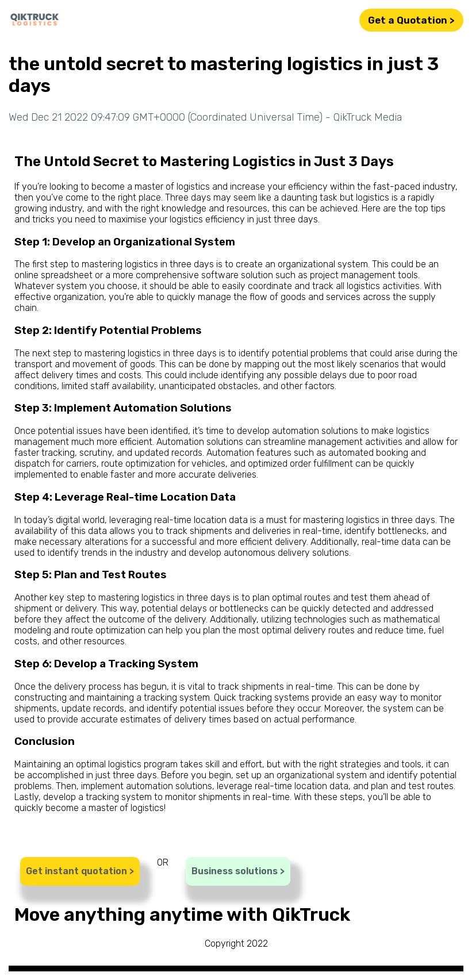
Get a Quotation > (411, 20)
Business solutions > (238, 871)
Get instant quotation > (80, 871)
